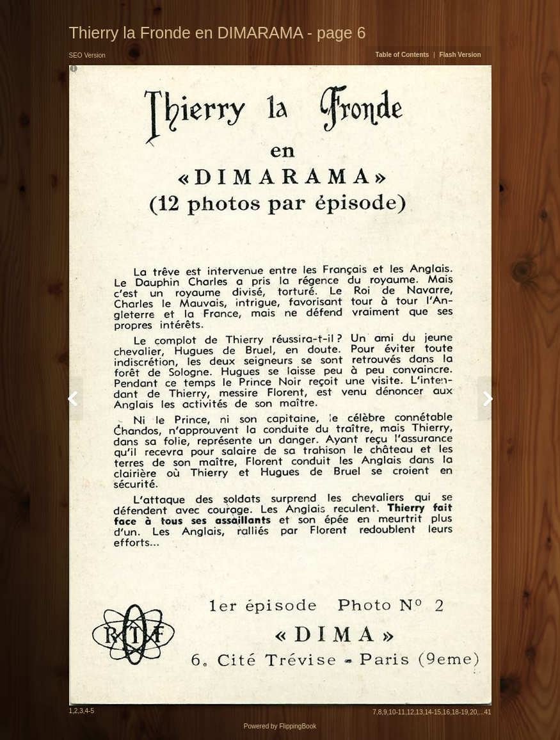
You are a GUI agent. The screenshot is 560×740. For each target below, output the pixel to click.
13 (420, 712)
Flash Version (460, 55)
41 (487, 712)
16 (446, 712)
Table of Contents (403, 55)
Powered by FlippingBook (280, 726)
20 (473, 712)
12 (411, 712)
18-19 (460, 712)
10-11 (397, 712)
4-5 (90, 711)
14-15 (433, 712)
